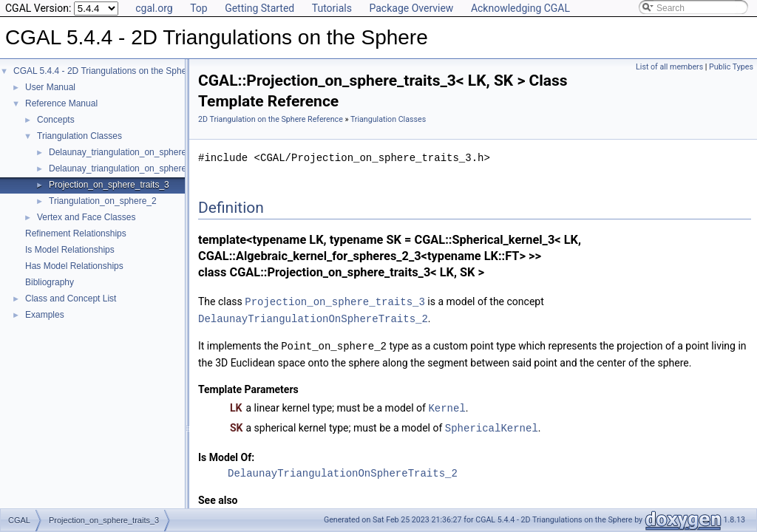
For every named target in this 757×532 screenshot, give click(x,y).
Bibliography (50, 282)
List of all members (669, 67)
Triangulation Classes (79, 136)
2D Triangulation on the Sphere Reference (271, 119)
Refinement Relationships (76, 233)
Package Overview (411, 8)
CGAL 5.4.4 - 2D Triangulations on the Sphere (104, 71)
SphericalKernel (492, 424)
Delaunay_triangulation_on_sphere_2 (123, 152)
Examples (45, 315)
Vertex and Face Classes (86, 217)
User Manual (50, 87)
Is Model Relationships (70, 250)
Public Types (731, 67)
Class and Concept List (71, 299)
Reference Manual (61, 103)
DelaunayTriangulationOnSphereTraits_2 (313, 317)
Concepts (56, 120)
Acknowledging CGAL (520, 8)
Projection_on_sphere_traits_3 (109, 185)
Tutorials (332, 8)
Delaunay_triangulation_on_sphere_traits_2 (135, 168)
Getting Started (259, 8)
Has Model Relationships (74, 266)
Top (199, 8)
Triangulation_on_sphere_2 (103, 201)
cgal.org (154, 8)
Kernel (447, 405)
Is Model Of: (226, 454)
